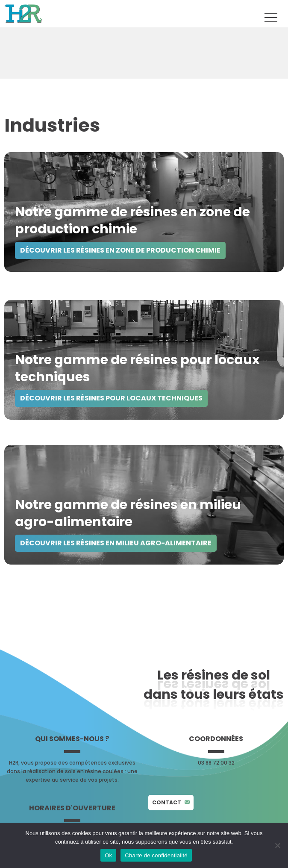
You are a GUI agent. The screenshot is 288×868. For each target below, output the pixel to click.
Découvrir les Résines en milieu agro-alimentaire (116, 543)
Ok (108, 855)
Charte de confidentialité (156, 855)
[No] (277, 845)
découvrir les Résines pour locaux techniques (111, 398)
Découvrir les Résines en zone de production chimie (120, 250)
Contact (171, 802)
